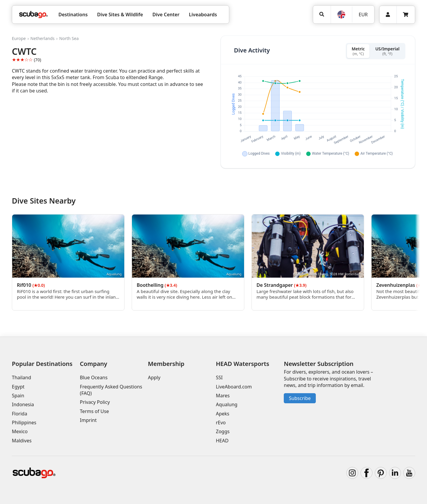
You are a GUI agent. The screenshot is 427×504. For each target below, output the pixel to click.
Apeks (223, 414)
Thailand (21, 377)
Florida (20, 414)
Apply (154, 377)
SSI (219, 377)
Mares (223, 396)
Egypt (18, 387)
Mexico (20, 432)
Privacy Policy (95, 402)
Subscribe (300, 398)
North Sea (69, 38)
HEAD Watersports (243, 364)
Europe (19, 38)
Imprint (88, 420)
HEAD (222, 441)
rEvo (221, 423)
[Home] (34, 15)
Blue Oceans (94, 377)
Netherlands (43, 38)
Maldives (22, 441)
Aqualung (227, 404)
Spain (18, 396)
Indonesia (23, 404)
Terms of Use (94, 411)
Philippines (24, 423)
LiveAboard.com (234, 387)
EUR (363, 15)
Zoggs (223, 432)
